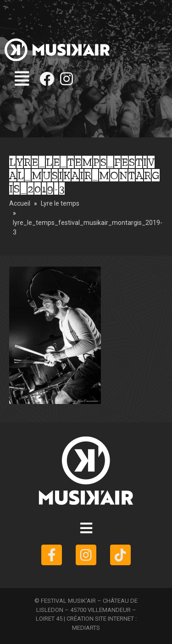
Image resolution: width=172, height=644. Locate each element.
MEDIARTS (86, 628)
